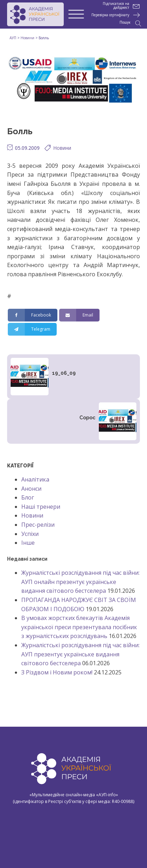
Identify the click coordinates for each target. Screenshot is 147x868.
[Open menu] (76, 14)
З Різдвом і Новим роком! (57, 672)
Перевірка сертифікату (110, 15)
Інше (28, 543)
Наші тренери (41, 507)
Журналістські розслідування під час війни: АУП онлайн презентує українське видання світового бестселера (80, 582)
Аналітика (35, 479)
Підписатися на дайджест (116, 6)
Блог (28, 497)
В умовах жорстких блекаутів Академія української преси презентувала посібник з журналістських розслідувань (79, 627)
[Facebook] (33, 315)
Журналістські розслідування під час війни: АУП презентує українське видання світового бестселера (80, 654)
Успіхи (30, 534)
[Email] (79, 315)
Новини (62, 148)
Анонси (31, 489)
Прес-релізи (38, 525)
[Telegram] (32, 329)
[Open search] (131, 23)
